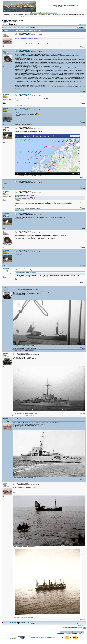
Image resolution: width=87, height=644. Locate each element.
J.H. (4, 181)
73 (23, 27)
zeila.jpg (15, 346)
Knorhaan (5, 288)
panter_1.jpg (16, 546)
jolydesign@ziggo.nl (21, 16)
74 (25, 27)
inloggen (68, 6)
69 (16, 27)
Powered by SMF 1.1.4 (36, 638)
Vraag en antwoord (10, 22)
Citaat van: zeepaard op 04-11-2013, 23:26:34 (25, 195)
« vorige (80, 25)
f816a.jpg (15, 411)
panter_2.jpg (16, 617)
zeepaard (5, 108)
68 (14, 27)
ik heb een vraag (12, 24)
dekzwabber (6, 94)
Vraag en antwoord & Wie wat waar (14, 20)
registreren (75, 6)
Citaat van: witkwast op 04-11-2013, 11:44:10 (25, 37)
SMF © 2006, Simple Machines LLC (48, 638)
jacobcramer (6, 127)
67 (12, 27)
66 (11, 27)
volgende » (84, 25)
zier (4, 50)
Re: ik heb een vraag (25, 33)
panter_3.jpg (16, 478)
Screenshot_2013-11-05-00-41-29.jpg (23, 175)
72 (21, 27)
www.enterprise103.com (20, 106)
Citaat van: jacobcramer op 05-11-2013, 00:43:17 (25, 273)
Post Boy (5, 33)
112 (28, 27)
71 (20, 27)
